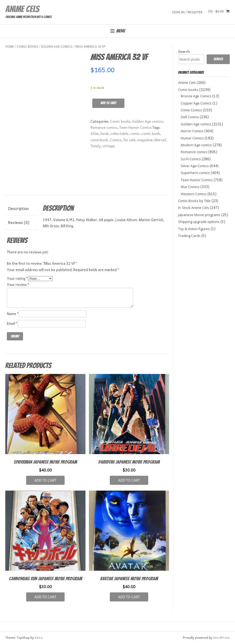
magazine (145, 140)
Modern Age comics (196, 145)
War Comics (190, 187)
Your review (18, 284)
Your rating (17, 278)
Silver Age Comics (195, 166)
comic (135, 133)
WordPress (221, 638)
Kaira (39, 638)
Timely (96, 146)
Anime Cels (22, 9)
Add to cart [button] (45, 480)
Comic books (27, 46)
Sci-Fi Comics (191, 159)
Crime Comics (191, 110)
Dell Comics (190, 117)
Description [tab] (18, 208)
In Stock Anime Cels (194, 208)
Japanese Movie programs (199, 215)
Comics (116, 140)
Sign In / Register (187, 12)
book (105, 133)
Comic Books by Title (194, 201)
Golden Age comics (57, 46)
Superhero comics (195, 173)
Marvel (160, 140)
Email (12, 323)
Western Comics (194, 194)
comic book (151, 133)
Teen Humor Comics (135, 127)
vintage (109, 146)
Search (184, 51)
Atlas (95, 133)
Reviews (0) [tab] (19, 222)
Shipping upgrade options (199, 222)
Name (13, 314)
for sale (129, 140)
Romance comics (104, 127)
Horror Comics (192, 131)
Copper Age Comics (196, 103)
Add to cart (108, 103)
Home (10, 46)
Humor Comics (192, 138)
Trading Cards (189, 236)
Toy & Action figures (194, 229)
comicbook (99, 140)
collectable (119, 133)
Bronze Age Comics (196, 96)
